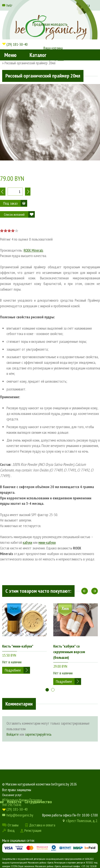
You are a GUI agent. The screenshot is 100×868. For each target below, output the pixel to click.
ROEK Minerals (33, 250)
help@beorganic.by (20, 815)
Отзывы (13, 825)
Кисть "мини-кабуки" (18, 646)
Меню (10, 55)
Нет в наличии (12, 662)
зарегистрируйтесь (38, 734)
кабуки (27, 542)
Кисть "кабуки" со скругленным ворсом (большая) (69, 652)
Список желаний (14, 214)
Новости (14, 802)
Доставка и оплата (42, 825)
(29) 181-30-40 (17, 44)
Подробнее (13, 670)
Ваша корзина (53, 48)
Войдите (13, 734)
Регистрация (33, 830)
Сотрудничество (38, 802)
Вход (11, 830)
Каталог (38, 55)
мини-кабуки (47, 542)
